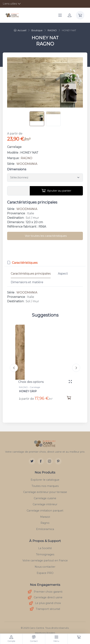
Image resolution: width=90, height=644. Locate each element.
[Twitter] (32, 461)
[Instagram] (49, 461)
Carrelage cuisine (45, 498)
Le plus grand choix (45, 603)
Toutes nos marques (45, 486)
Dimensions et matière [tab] (27, 282)
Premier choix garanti (45, 592)
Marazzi (45, 517)
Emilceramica (45, 529)
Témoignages (45, 554)
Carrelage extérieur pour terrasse (45, 492)
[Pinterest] (58, 461)
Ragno (45, 523)
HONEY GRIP (28, 391)
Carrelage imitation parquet (45, 511)
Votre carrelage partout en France (45, 560)
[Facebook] (41, 461)
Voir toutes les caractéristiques (46, 236)
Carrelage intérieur (45, 504)
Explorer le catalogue (45, 480)
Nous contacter (45, 567)
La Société (45, 548)
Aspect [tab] (63, 274)
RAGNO (27, 158)
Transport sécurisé (45, 609)
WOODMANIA (27, 164)
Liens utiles (10, 4)
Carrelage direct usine (45, 598)
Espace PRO (45, 573)
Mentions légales (45, 633)
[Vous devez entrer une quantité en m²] (19, 191)
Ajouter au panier (56, 191)
